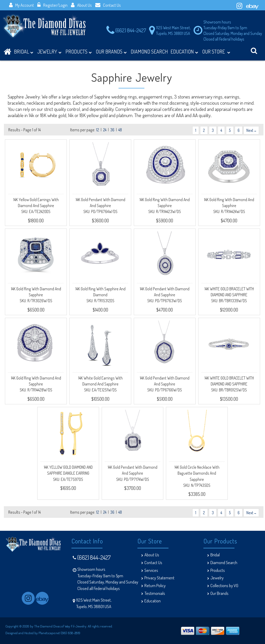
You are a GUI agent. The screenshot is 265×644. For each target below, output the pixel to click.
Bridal (215, 555)
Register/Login (52, 5)
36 (112, 130)
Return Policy (155, 585)
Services (151, 570)
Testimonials (155, 593)
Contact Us (108, 5)
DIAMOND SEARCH (149, 52)
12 (98, 130)
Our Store (216, 52)
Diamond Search (224, 562)
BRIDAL (24, 52)
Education (184, 52)
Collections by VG (224, 585)
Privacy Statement (159, 578)
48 (120, 130)
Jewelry (49, 52)
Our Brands (111, 52)
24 (105, 130)
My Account (21, 5)
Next (251, 130)
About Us (81, 5)
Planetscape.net (49, 633)
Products (79, 52)
